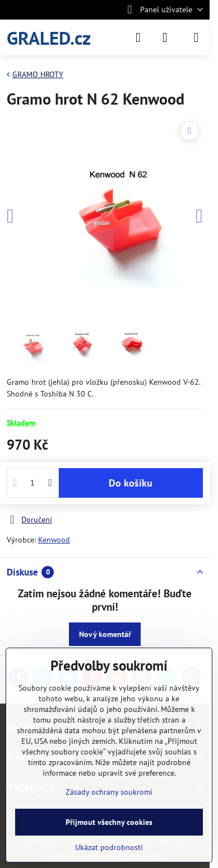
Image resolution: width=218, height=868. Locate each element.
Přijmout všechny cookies (109, 822)
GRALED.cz (49, 38)
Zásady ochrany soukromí (109, 792)
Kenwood (54, 540)
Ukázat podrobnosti (109, 847)
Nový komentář (105, 634)
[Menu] (196, 37)
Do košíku (131, 483)
